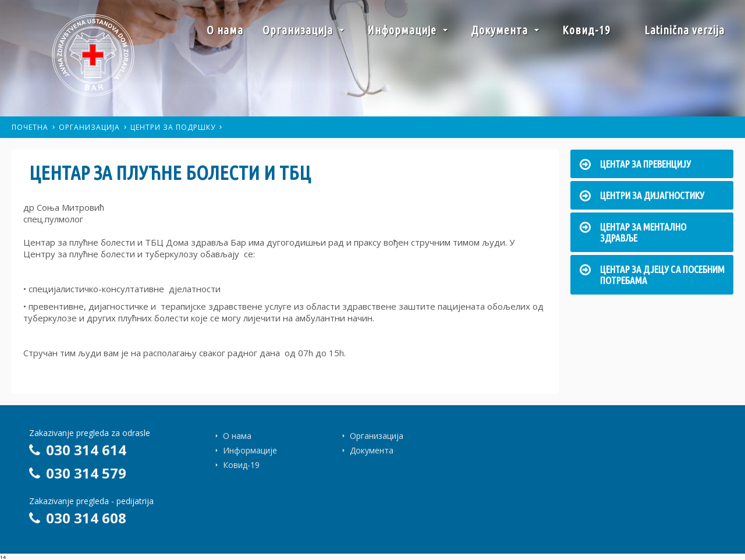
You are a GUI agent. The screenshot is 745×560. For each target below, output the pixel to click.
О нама (225, 30)
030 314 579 (78, 473)
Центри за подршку (173, 127)
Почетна (30, 127)
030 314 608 (78, 518)
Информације (409, 30)
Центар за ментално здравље (633, 232)
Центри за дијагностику (642, 195)
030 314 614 (78, 450)
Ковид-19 (586, 30)
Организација (305, 30)
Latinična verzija (684, 30)
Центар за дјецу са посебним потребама (652, 275)
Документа (507, 30)
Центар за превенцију (635, 164)
